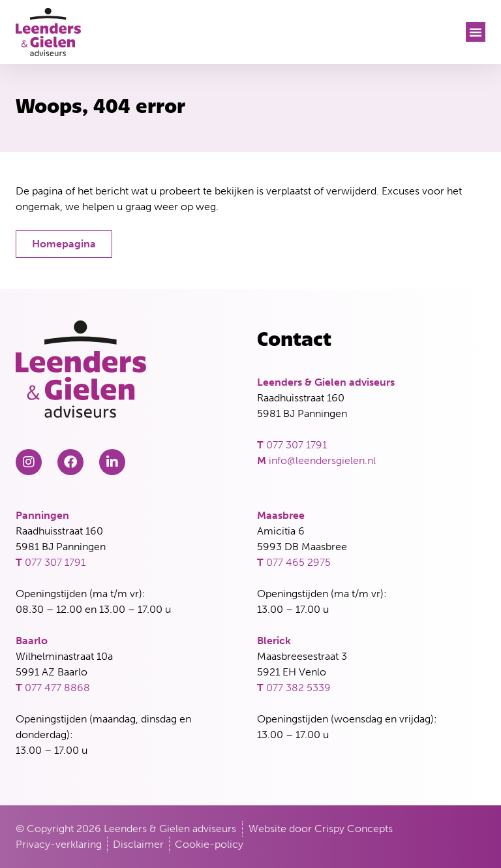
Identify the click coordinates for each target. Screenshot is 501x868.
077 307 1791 (296, 445)
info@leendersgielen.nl (322, 460)
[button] (476, 32)
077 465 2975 (298, 562)
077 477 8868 (57, 688)
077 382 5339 (298, 688)
